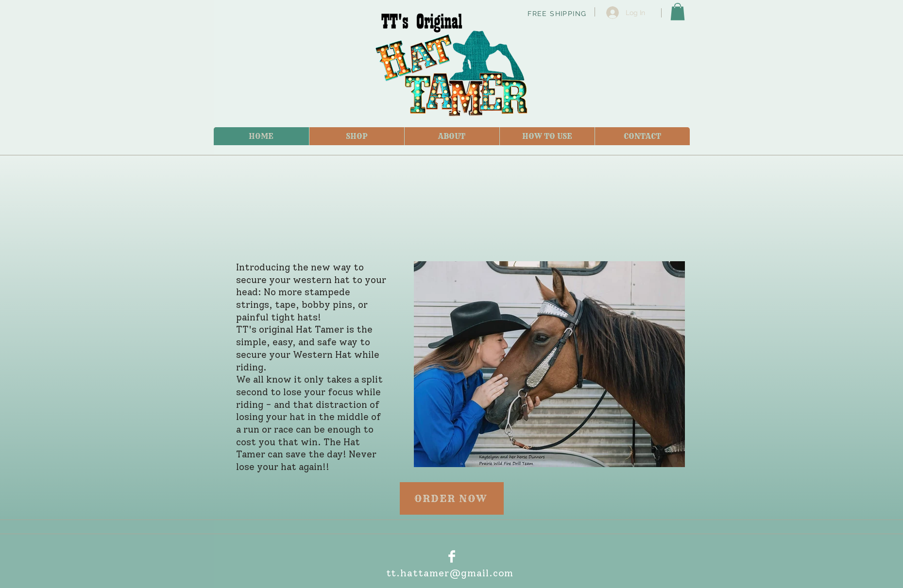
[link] (678, 12)
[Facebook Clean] (452, 556)
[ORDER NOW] (452, 498)
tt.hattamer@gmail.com (450, 573)
